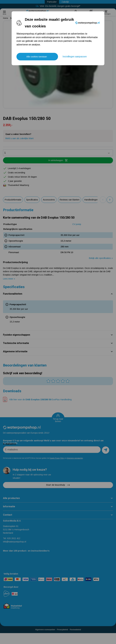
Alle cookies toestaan (37, 57)
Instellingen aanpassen (75, 57)
